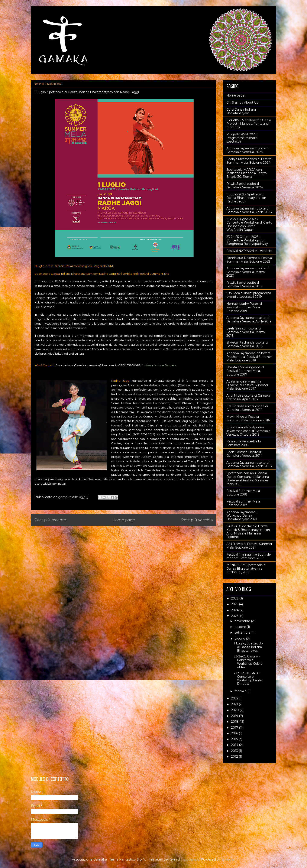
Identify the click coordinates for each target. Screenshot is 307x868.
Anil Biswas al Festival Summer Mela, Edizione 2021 (249, 546)
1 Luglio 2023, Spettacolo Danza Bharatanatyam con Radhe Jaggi (246, 198)
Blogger (228, 859)
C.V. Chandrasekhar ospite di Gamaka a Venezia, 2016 (247, 408)
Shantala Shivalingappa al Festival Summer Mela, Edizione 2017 (245, 371)
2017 (235, 728)
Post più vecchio (197, 520)
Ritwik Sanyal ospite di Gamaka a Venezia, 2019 (244, 284)
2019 (235, 716)
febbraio (241, 691)
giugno (240, 638)
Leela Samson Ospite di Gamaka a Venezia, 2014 (244, 454)
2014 (235, 745)
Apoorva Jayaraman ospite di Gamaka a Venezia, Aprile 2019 (249, 320)
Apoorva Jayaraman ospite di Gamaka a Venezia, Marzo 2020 (248, 272)
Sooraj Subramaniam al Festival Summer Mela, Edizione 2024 (249, 161)
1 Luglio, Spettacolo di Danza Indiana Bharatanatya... (248, 647)
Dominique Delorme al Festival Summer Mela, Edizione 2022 (249, 260)
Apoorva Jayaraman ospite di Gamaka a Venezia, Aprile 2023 (249, 210)
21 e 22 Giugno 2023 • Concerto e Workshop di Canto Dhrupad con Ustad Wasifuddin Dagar (249, 224)
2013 (235, 751)
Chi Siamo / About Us (242, 103)
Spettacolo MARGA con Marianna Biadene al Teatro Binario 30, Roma (247, 173)
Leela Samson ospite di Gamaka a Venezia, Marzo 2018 (246, 332)
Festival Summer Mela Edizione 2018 (243, 493)
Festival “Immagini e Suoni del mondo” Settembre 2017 (249, 556)
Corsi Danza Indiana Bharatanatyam (241, 111)
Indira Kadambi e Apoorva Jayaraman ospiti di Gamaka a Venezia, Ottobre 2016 (248, 431)
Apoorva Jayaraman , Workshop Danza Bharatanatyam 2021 (242, 516)
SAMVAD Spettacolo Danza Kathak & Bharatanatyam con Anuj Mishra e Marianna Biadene (248, 531)
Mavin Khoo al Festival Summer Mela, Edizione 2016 (248, 418)
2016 (235, 733)
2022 (235, 698)
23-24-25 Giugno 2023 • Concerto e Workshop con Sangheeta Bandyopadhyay (247, 240)
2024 (235, 610)
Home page (124, 520)
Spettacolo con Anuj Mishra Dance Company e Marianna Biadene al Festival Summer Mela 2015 (248, 478)
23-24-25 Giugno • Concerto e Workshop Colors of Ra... (248, 662)
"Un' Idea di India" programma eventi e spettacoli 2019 (249, 295)
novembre (243, 621)
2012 (235, 757)
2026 (235, 598)
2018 (235, 722)
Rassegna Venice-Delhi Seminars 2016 (244, 443)
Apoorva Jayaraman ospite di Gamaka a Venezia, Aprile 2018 (249, 464)
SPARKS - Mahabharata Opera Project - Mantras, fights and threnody (249, 124)
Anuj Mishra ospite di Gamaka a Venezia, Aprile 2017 (248, 397)
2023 (235, 616)
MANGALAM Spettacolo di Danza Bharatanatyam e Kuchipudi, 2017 (246, 569)
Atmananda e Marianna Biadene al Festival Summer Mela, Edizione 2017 (247, 385)
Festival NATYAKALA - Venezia (249, 251)
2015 (235, 739)
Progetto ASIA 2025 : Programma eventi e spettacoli (242, 138)
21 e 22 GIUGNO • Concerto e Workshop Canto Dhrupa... (248, 678)
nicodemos (190, 859)
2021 (235, 704)
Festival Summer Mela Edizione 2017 (243, 503)
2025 (235, 604)
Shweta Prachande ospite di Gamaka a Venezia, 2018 (247, 344)
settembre (243, 633)
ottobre (241, 627)
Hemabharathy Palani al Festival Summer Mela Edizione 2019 (244, 307)
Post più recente (50, 520)
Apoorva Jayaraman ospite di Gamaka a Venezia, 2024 (248, 150)
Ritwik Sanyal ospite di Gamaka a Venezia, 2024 (245, 186)
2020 (235, 710)
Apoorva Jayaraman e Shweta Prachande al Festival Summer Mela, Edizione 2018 (249, 357)
